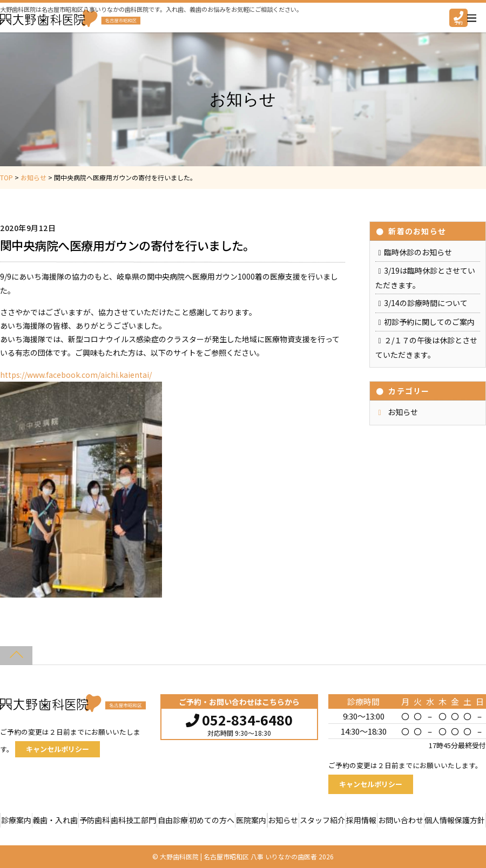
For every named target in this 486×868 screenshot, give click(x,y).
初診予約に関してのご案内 (429, 322)
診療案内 (16, 820)
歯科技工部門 (133, 820)
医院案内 (251, 820)
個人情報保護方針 (455, 820)
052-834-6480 (239, 718)
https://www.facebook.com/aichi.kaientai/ (76, 375)
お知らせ (403, 412)
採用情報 (361, 820)
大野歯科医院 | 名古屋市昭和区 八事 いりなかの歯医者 (238, 856)
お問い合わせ (401, 820)
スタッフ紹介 (322, 820)
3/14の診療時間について (426, 303)
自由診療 (173, 820)
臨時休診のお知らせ (418, 252)
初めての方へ (212, 820)
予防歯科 (94, 820)
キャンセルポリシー (58, 749)
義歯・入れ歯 (55, 820)
